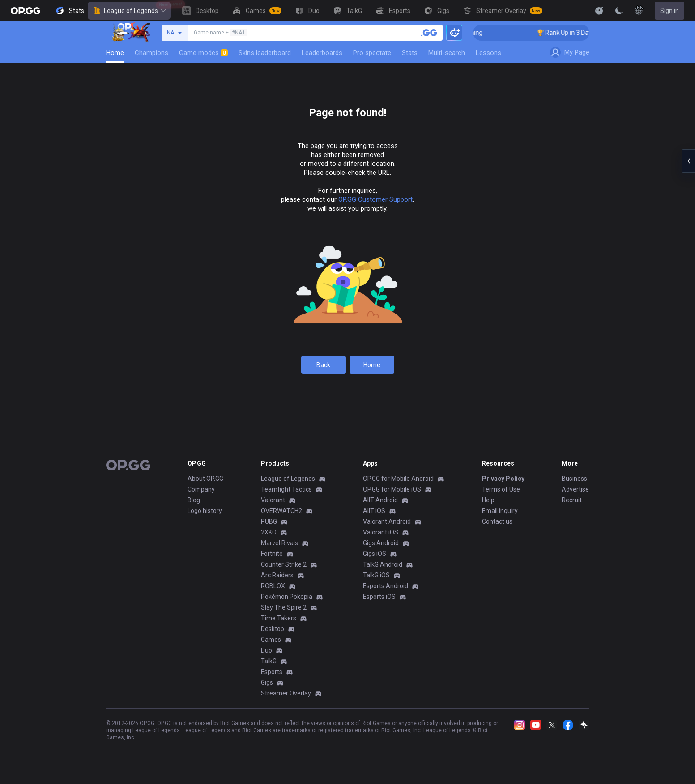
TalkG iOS (376, 575)
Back (323, 365)
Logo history (205, 511)
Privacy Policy (503, 479)
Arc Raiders (277, 575)
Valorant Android (387, 521)
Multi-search (447, 53)
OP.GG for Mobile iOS (392, 489)
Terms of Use (501, 489)
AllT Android (380, 500)
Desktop (273, 629)
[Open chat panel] (688, 161)
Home (115, 53)
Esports (272, 672)
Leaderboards (322, 53)
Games (271, 640)
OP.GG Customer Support (375, 199)
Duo (266, 650)
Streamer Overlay (286, 693)
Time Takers (279, 618)
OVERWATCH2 (281, 511)
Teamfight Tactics (286, 489)
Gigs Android (381, 543)
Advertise (575, 489)
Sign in (669, 11)
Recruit (572, 500)
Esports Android (386, 586)
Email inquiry (500, 511)
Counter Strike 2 (284, 564)
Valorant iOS (381, 532)
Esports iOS (379, 597)
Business (574, 479)
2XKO (269, 532)
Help (488, 500)
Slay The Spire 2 (284, 607)
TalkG (269, 661)
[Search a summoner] (429, 33)
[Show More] (599, 11)
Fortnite (272, 554)
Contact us (497, 521)
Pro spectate (372, 53)
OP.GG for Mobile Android (398, 479)
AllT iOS (374, 511)
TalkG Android (383, 564)
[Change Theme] (619, 11)
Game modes (203, 53)
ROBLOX (273, 586)
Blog (194, 500)
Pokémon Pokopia (287, 597)
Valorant (273, 500)
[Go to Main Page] (26, 11)
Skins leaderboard (265, 53)
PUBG (269, 521)
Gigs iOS (375, 554)
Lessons (488, 53)
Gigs (267, 682)
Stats (410, 53)
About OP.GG (205, 479)
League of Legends (129, 11)
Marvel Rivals (279, 543)
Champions (151, 53)
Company (201, 489)
